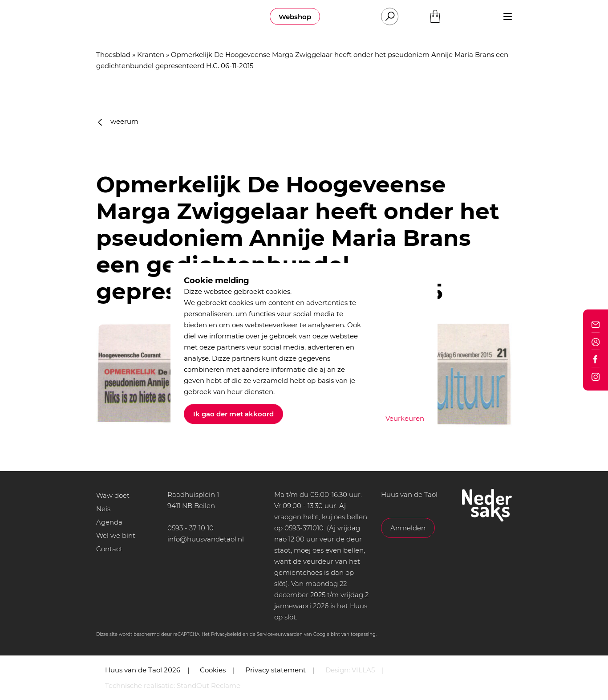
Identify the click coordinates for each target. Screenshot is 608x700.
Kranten (151, 55)
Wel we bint (116, 535)
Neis (103, 509)
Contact (109, 549)
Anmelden (408, 528)
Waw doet (113, 495)
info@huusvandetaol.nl (206, 539)
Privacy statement (276, 670)
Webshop (295, 17)
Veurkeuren (405, 418)
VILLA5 (363, 670)
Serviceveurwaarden (280, 634)
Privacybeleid (226, 634)
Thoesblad (113, 55)
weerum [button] (118, 121)
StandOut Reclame (209, 686)
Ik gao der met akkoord (233, 414)
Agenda (109, 522)
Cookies (213, 670)
